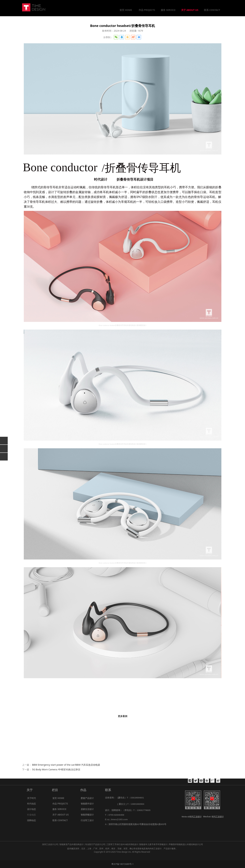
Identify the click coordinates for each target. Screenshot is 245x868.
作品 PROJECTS (147, 10)
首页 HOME (126, 10)
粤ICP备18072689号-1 (123, 864)
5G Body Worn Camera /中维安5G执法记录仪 (56, 769)
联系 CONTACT (212, 10)
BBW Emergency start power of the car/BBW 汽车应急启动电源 (66, 765)
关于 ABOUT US (190, 10)
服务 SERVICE (168, 10)
